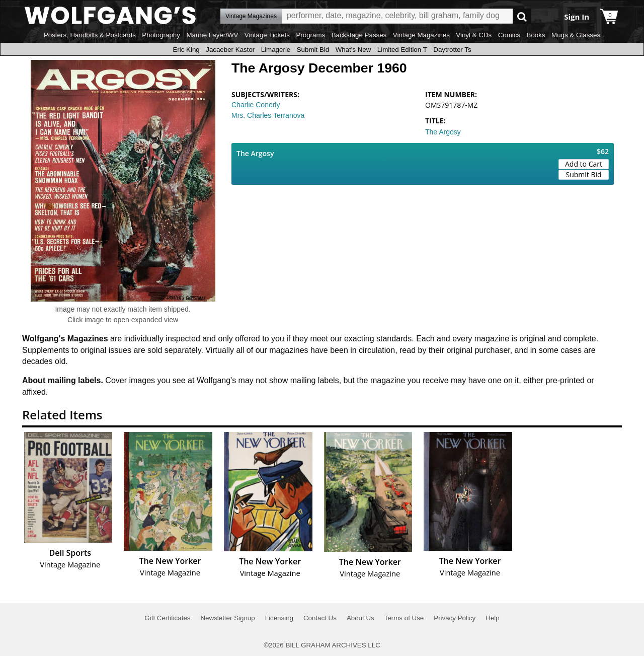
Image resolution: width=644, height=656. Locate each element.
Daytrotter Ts (452, 50)
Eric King (186, 50)
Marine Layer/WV (212, 35)
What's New (353, 50)
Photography (161, 35)
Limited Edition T (402, 50)
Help (492, 618)
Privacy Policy (455, 618)
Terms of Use (404, 618)
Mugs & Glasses (576, 35)
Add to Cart (584, 164)
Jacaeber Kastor (230, 50)
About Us (360, 618)
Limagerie (276, 50)
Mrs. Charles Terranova (268, 115)
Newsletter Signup (227, 618)
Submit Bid (313, 50)
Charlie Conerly (256, 105)
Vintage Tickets (267, 35)
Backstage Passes (359, 35)
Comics (509, 35)
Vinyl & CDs (474, 35)
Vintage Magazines (421, 35)
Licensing (279, 618)
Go (522, 16)
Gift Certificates (167, 618)
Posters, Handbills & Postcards (90, 35)
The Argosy (443, 132)
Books (536, 35)
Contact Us (320, 618)
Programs (310, 35)
